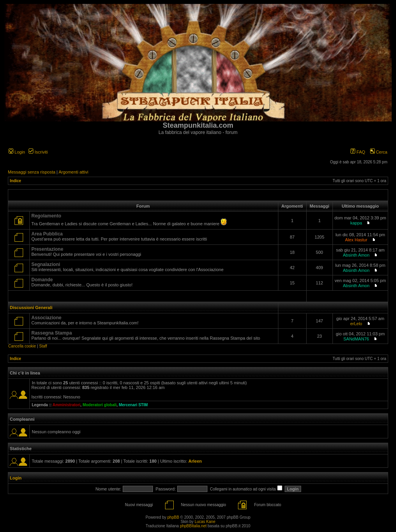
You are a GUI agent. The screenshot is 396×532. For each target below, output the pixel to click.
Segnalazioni (46, 264)
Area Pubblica (47, 234)
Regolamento (46, 216)
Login (17, 152)
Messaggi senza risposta (32, 172)
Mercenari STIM (133, 405)
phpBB (173, 517)
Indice (15, 181)
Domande (42, 280)
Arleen (195, 461)
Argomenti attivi (73, 172)
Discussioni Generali (31, 308)
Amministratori (66, 405)
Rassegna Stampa (52, 333)
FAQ (358, 152)
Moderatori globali (100, 405)
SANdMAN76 (356, 339)
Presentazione (47, 249)
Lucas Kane (205, 522)
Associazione (46, 318)
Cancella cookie (22, 346)
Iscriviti (38, 152)
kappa (356, 223)
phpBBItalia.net (193, 526)
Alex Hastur (356, 240)
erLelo (356, 324)
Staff (43, 346)
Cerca (379, 152)
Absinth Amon (356, 255)
